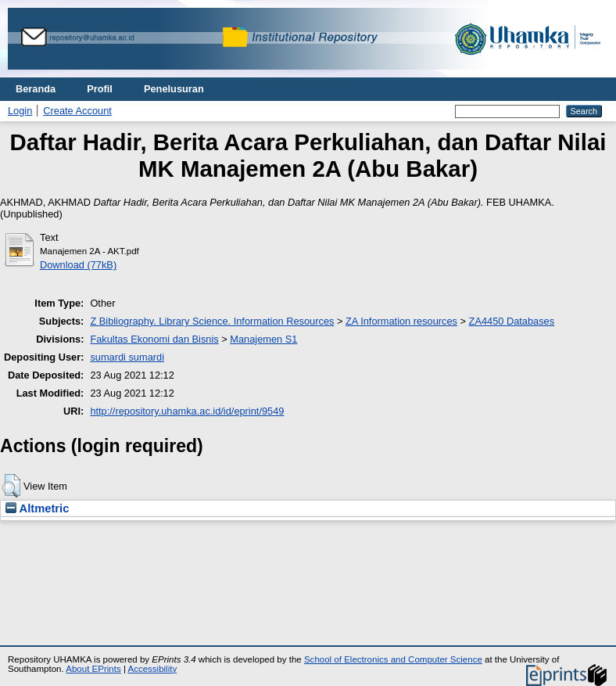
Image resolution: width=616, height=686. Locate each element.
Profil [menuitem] (100, 89)
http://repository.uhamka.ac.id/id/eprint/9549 (187, 411)
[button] (11, 486)
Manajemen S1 (263, 339)
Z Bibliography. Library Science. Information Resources (212, 321)
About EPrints (93, 669)
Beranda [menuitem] (36, 89)
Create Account (77, 111)
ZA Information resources (401, 321)
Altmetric (37, 508)
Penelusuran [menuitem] (174, 89)
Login (20, 111)
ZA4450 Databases (512, 321)
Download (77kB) (78, 265)
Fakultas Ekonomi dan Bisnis (154, 339)
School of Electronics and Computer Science (393, 659)
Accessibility (152, 669)
